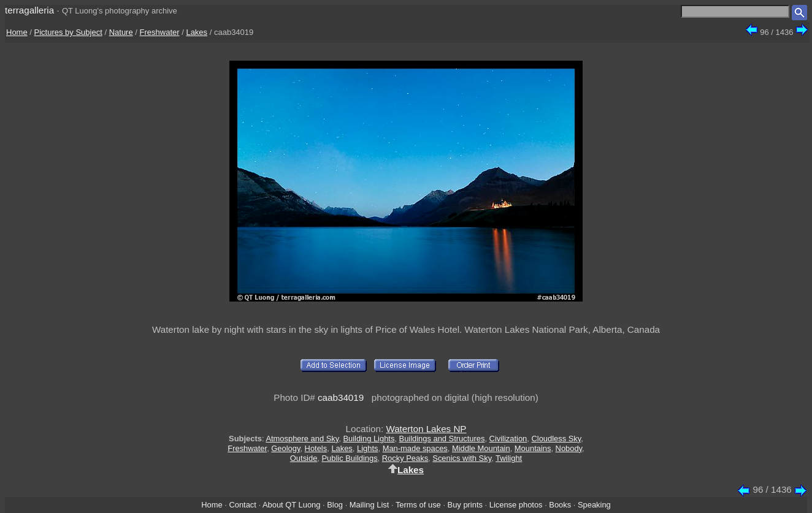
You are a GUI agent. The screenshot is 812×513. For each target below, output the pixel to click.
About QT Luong (291, 505)
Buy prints (465, 505)
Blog (335, 505)
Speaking (594, 505)
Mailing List (370, 505)
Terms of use (418, 505)
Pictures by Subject (68, 32)
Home (17, 32)
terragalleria (29, 10)
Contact (242, 505)
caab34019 (341, 397)
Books (560, 505)
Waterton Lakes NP (426, 429)
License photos (516, 505)
